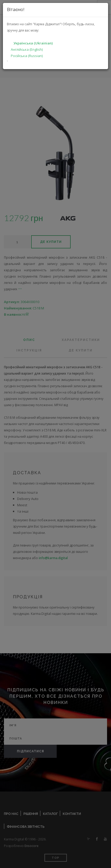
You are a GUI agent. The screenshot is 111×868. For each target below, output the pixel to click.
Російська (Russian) (27, 56)
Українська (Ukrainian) (33, 43)
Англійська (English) (27, 49)
